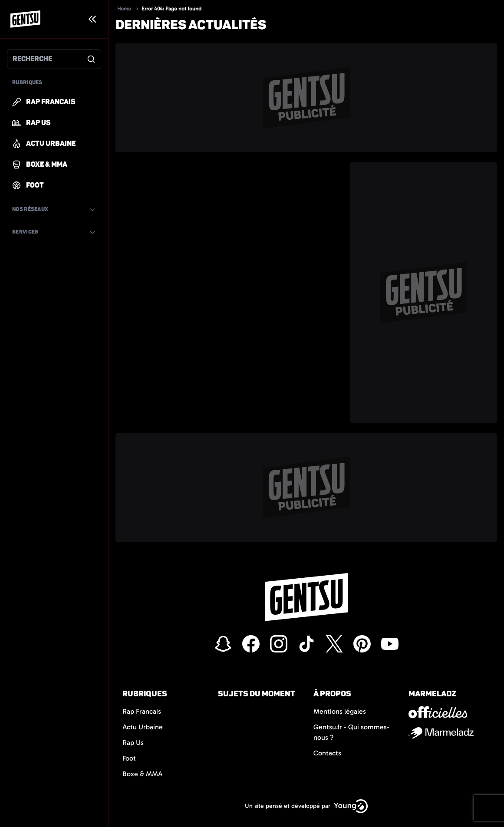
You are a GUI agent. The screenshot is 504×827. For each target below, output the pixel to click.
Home (124, 9)
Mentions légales (340, 711)
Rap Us (133, 743)
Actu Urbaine (143, 727)
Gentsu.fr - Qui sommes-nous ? (351, 732)
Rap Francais (142, 711)
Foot (129, 758)
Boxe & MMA (143, 774)
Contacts (327, 753)
